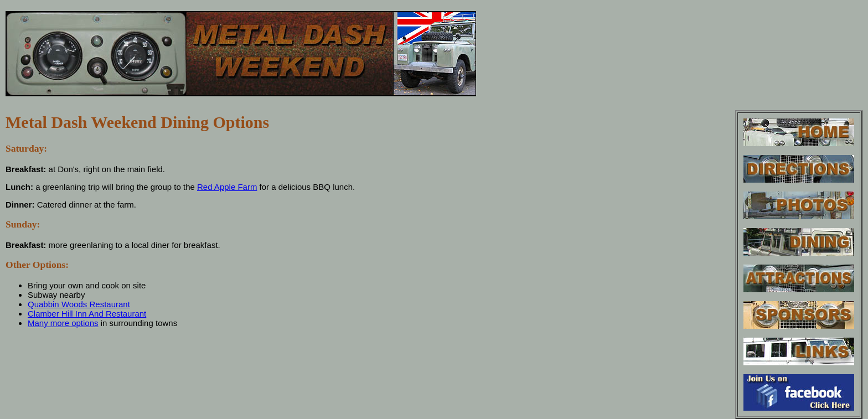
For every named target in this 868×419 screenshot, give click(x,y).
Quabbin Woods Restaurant (79, 304)
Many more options (63, 323)
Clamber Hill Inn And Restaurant (87, 314)
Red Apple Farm (227, 187)
